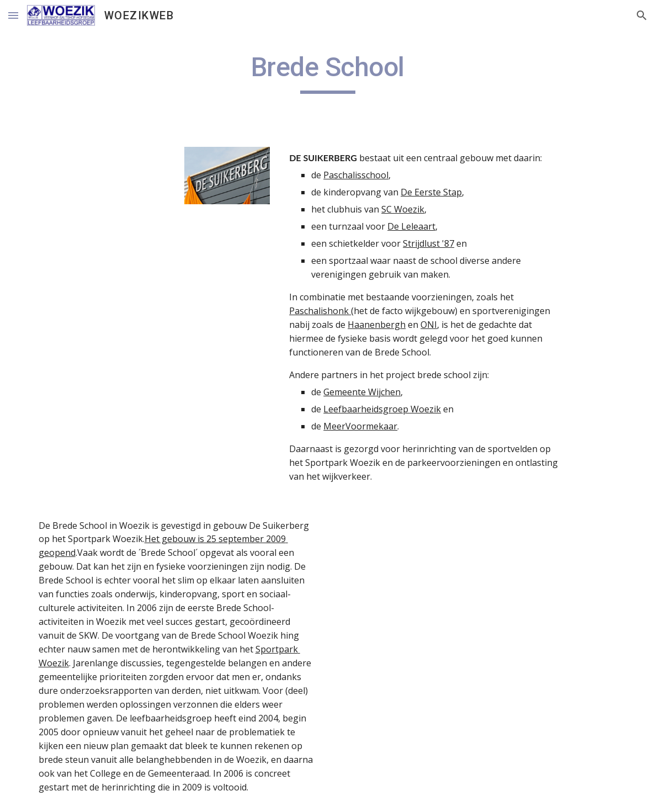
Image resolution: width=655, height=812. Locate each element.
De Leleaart (411, 226)
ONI (429, 325)
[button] (13, 15)
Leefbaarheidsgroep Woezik (382, 409)
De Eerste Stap (431, 192)
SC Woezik (403, 209)
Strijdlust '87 (428, 243)
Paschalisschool (356, 175)
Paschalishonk (320, 311)
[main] (328, 72)
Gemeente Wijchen (362, 392)
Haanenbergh (377, 325)
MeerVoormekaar (360, 426)
